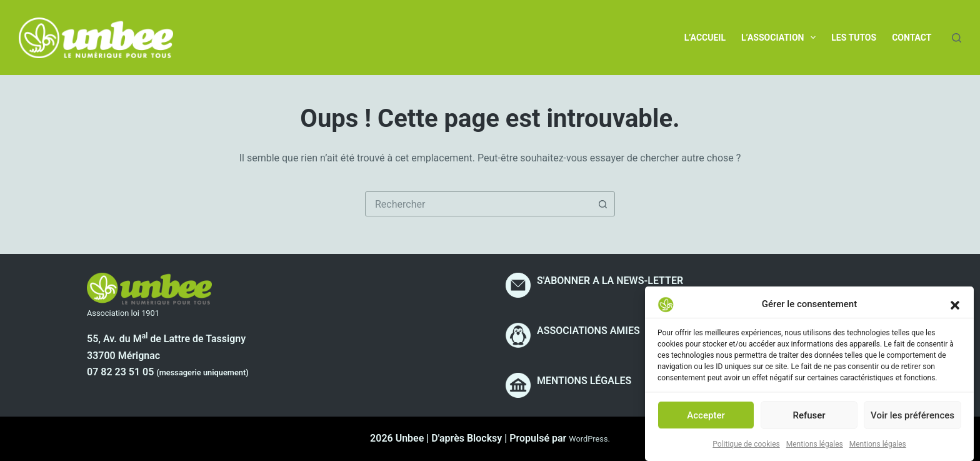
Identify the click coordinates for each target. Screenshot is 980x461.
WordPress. (589, 439)
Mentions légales (815, 450)
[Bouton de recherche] (602, 204)
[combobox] (478, 204)
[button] (955, 311)
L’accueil (705, 38)
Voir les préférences (912, 422)
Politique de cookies (746, 450)
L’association (781, 38)
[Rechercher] (957, 38)
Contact (912, 38)
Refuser (809, 422)
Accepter (706, 422)
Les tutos (854, 38)
